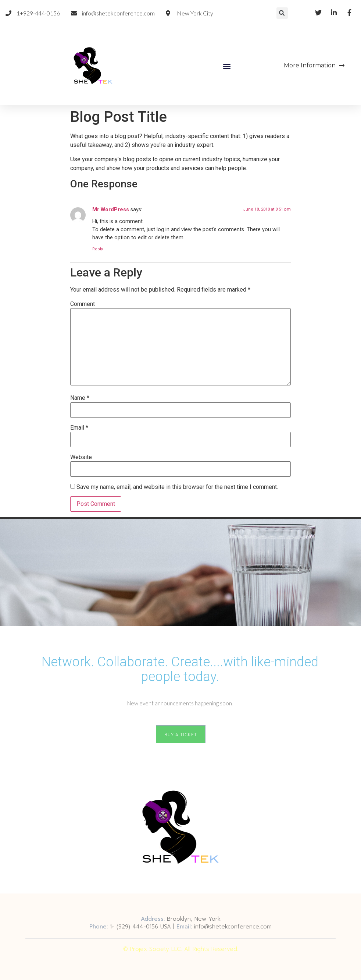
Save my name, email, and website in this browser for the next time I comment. (177, 487)
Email (79, 428)
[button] (227, 66)
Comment (83, 304)
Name (80, 398)
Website (81, 457)
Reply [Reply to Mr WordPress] (98, 249)
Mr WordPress (111, 210)
